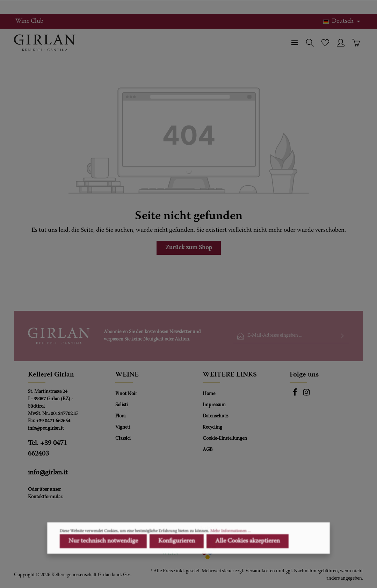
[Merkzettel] (325, 43)
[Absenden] (342, 336)
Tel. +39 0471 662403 (48, 449)
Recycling (212, 428)
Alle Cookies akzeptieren (248, 566)
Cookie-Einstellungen (225, 439)
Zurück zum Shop (189, 248)
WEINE (127, 375)
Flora (120, 416)
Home (209, 394)
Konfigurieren (177, 566)
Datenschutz (215, 416)
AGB (208, 450)
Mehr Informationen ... (231, 555)
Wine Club (29, 21)
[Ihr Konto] (341, 43)
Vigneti (123, 428)
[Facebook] (295, 395)
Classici (123, 439)
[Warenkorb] (356, 43)
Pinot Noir (126, 394)
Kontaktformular (45, 497)
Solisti (122, 405)
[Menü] (295, 43)
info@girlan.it (48, 473)
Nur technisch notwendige (103, 566)
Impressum (214, 405)
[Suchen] (310, 43)
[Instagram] (306, 395)
